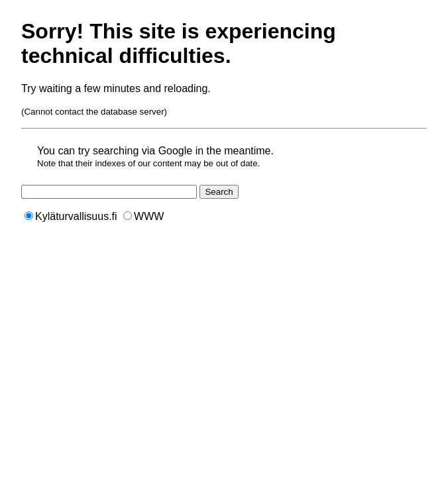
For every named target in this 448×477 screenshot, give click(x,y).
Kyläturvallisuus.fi (71, 216)
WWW (143, 216)
